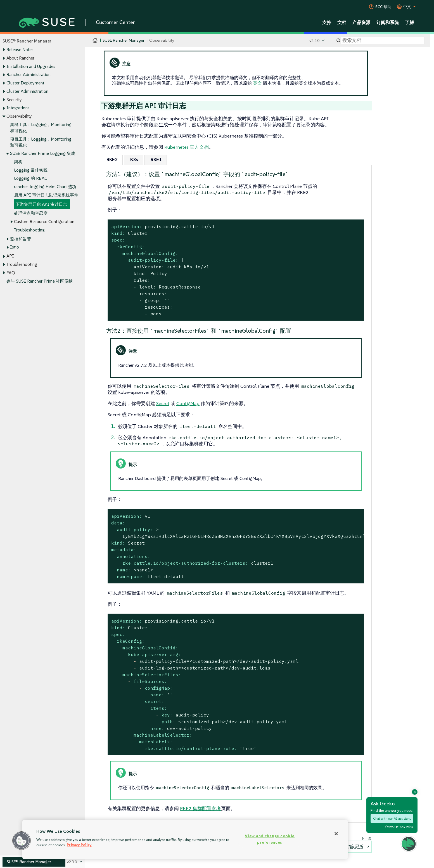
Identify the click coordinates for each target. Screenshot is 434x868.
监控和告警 (21, 239)
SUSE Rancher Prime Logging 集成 (43, 154)
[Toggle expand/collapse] (4, 50)
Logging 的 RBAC (31, 178)
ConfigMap (188, 403)
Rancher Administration (29, 75)
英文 (258, 83)
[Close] (336, 834)
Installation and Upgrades (31, 66)
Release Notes (20, 50)
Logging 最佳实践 (31, 170)
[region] (185, 839)
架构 (18, 162)
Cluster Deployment (25, 83)
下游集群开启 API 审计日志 (41, 204)
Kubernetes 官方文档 (187, 147)
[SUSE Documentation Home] (95, 41)
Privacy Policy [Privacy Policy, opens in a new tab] (79, 845)
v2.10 (315, 40)
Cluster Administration (27, 91)
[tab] (111, 160)
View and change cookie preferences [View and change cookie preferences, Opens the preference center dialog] (270, 839)
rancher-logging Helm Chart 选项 (45, 187)
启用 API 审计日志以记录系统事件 (46, 195)
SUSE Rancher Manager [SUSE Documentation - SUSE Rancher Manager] (124, 40)
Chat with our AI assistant (392, 818)
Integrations (18, 108)
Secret (163, 403)
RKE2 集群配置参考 (201, 808)
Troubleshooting (29, 230)
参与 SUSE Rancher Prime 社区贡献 (40, 281)
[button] (22, 841)
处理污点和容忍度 (31, 213)
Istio (15, 247)
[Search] (383, 41)
